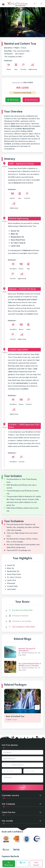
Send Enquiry (31, 100)
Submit (23, 787)
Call (23, 862)
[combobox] (6, 765)
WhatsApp (13, 100)
